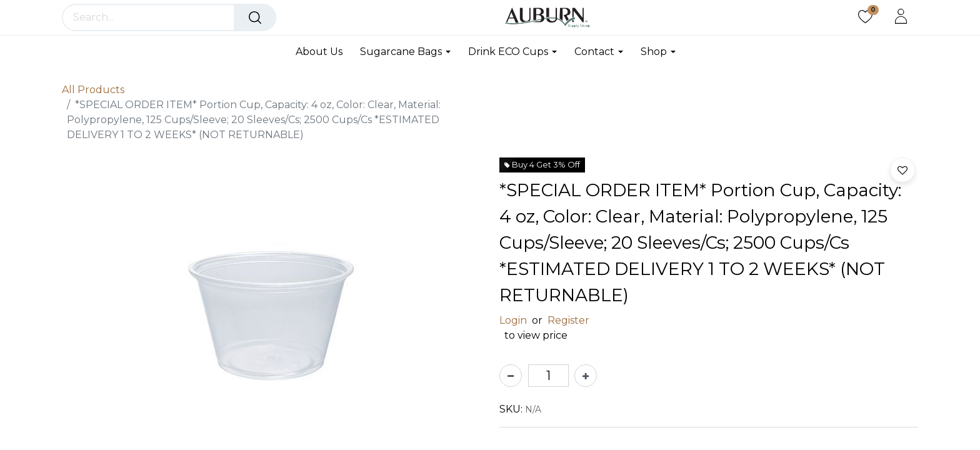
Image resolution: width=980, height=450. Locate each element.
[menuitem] (323, 52)
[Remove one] (511, 376)
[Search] (255, 17)
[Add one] (586, 376)
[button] (902, 170)
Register (568, 320)
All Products (93, 90)
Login (513, 320)
